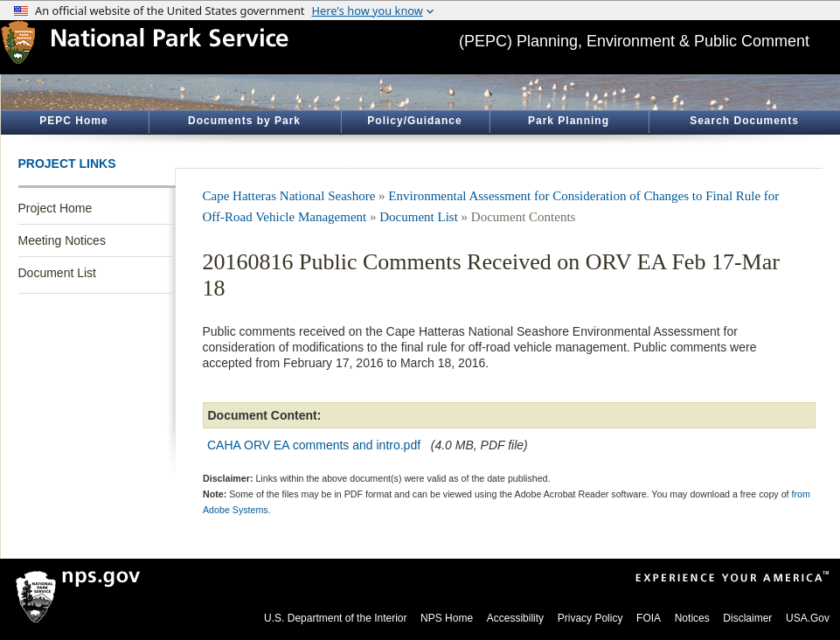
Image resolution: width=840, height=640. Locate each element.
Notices (692, 618)
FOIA (649, 618)
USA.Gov (808, 618)
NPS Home (447, 618)
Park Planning (569, 121)
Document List (57, 273)
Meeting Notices (62, 240)
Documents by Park (244, 121)
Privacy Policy (590, 618)
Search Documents (744, 121)
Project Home (56, 208)
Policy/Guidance (414, 121)
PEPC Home (73, 121)
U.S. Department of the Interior (335, 618)
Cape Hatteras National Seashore (289, 196)
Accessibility (515, 618)
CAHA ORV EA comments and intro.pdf (314, 445)
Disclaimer (747, 618)
